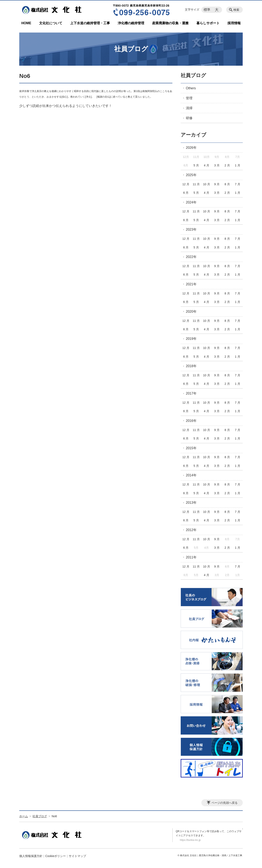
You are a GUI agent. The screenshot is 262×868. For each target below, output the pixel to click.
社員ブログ (193, 75)
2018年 (191, 366)
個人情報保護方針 (31, 856)
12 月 (186, 184)
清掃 (189, 108)
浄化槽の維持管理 (131, 23)
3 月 (217, 165)
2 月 (227, 165)
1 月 (238, 165)
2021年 (191, 284)
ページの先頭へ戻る (225, 803)
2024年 (191, 202)
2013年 (191, 503)
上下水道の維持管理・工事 (90, 23)
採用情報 (234, 23)
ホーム (24, 816)
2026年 (191, 148)
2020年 (191, 312)
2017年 (191, 393)
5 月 (196, 165)
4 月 (207, 165)
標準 (207, 10)
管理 (189, 98)
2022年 (191, 257)
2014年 (191, 475)
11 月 (196, 184)
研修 (189, 118)
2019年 (191, 339)
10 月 (206, 184)
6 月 (186, 193)
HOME (26, 23)
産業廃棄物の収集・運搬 (170, 23)
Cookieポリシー (56, 856)
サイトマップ (77, 856)
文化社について (51, 23)
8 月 (227, 184)
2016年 (191, 421)
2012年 (191, 530)
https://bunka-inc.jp (190, 840)
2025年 (191, 175)
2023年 (191, 229)
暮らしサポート (208, 23)
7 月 (238, 184)
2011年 (191, 557)
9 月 (217, 184)
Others (191, 88)
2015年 (191, 448)
